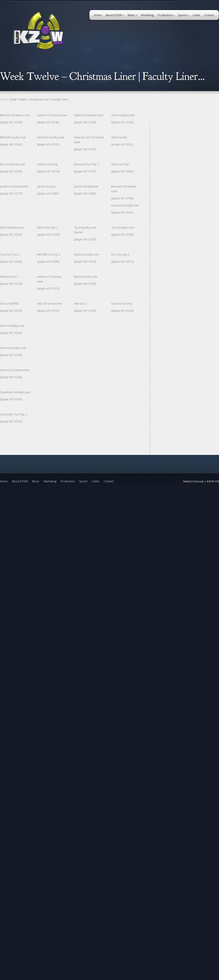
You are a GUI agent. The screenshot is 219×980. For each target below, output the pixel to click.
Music (132, 15)
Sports (183, 15)
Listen (196, 15)
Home (98, 15)
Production (166, 15)
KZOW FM (213, 481)
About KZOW (115, 15)
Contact (209, 15)
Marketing (147, 15)
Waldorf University (193, 481)
